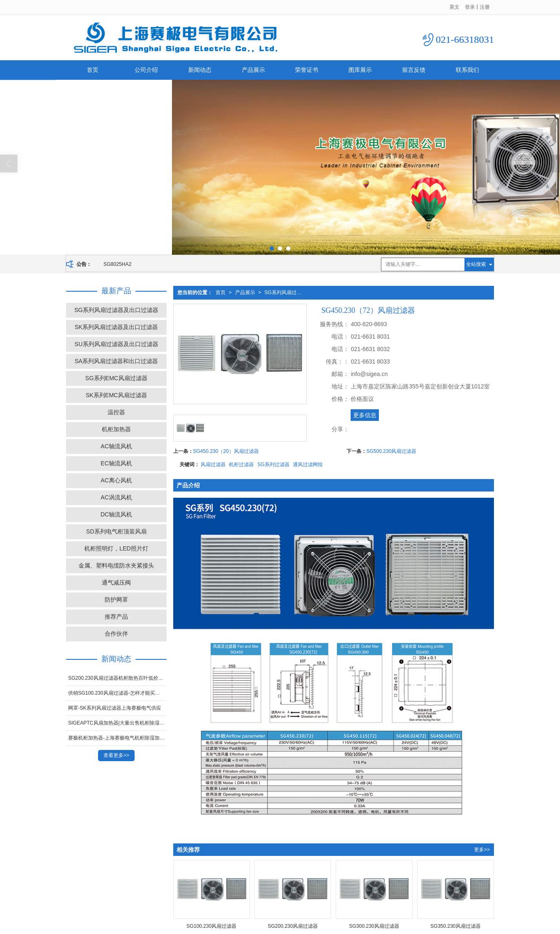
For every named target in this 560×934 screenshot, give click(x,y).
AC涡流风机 (116, 497)
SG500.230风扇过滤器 (392, 451)
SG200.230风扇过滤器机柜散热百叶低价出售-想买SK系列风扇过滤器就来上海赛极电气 (117, 678)
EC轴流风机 (116, 463)
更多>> (482, 849)
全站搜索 (476, 264)
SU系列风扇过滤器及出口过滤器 (116, 344)
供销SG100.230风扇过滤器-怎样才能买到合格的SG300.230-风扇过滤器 (117, 693)
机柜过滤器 (241, 464)
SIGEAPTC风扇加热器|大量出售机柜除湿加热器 (117, 723)
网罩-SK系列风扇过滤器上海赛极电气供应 (115, 708)
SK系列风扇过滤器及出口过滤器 (117, 327)
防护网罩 (116, 599)
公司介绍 (146, 69)
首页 (93, 69)
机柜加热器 (116, 429)
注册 (485, 7)
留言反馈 (414, 69)
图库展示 (360, 69)
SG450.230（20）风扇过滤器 (226, 451)
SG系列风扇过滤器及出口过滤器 (287, 292)
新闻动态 (200, 69)
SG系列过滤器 (274, 464)
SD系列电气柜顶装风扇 (116, 531)
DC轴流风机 (116, 514)
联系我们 (467, 69)
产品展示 (253, 69)
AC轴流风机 (116, 446)
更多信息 (365, 415)
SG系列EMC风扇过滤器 (116, 378)
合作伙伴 (116, 633)
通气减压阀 (116, 582)
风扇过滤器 (213, 464)
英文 (454, 7)
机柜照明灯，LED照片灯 (116, 548)
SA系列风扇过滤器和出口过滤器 (117, 361)
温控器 (116, 412)
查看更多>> (116, 755)
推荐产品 (116, 616)
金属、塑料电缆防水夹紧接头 (116, 565)
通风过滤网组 (308, 464)
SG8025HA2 (117, 264)
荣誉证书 (307, 69)
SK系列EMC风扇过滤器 (116, 395)
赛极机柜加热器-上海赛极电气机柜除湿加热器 (117, 737)
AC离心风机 (116, 480)
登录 (470, 7)
